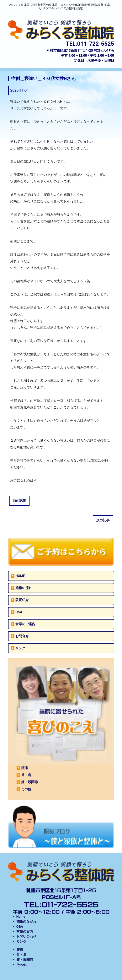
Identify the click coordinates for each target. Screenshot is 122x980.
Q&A (19, 612)
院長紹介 (22, 600)
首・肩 (26, 775)
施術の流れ (24, 588)
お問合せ (22, 636)
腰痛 (25, 768)
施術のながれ (26, 922)
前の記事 (19, 501)
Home (21, 917)
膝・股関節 (30, 782)
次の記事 (103, 520)
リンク (20, 648)
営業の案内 (25, 932)
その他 (26, 789)
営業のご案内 (25, 624)
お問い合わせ (26, 937)
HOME (20, 576)
